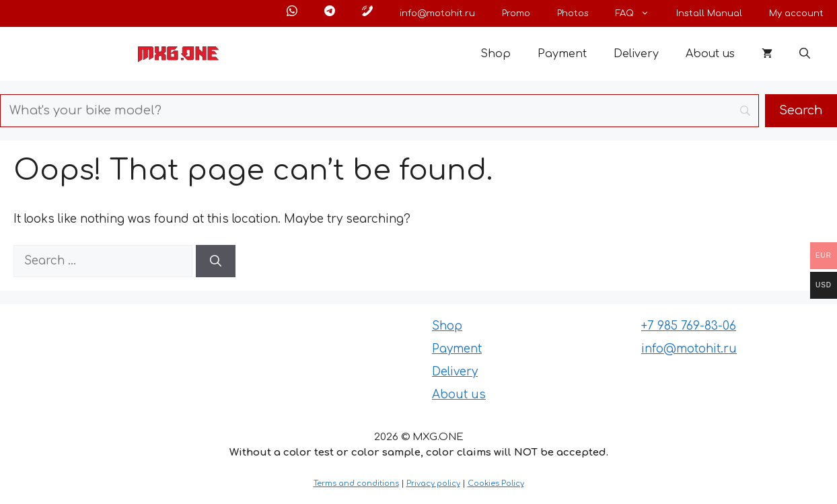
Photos (573, 13)
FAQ (639, 13)
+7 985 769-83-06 (689, 326)
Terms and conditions (356, 483)
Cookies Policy (496, 483)
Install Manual (709, 13)
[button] (805, 54)
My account (796, 13)
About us (710, 54)
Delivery (636, 54)
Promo (516, 13)
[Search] (216, 261)
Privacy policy (433, 483)
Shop (496, 54)
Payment (562, 54)
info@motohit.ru (437, 13)
